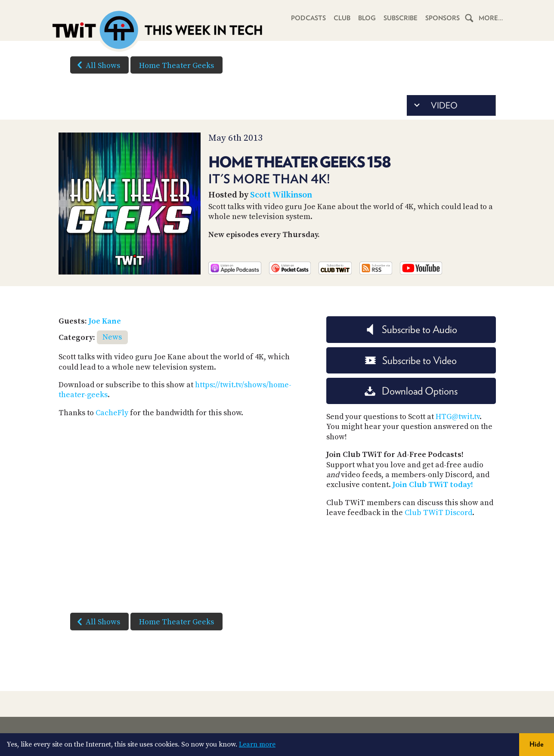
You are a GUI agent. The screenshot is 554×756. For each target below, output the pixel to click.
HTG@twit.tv (458, 417)
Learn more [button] (257, 744)
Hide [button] (537, 744)
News (112, 337)
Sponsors (443, 18)
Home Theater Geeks (176, 66)
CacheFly (112, 413)
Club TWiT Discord (438, 513)
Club (342, 18)
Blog (367, 18)
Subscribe (401, 18)
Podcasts (308, 18)
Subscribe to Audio (411, 329)
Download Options (411, 391)
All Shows (97, 65)
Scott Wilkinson (281, 195)
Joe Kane (105, 321)
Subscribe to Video (411, 360)
